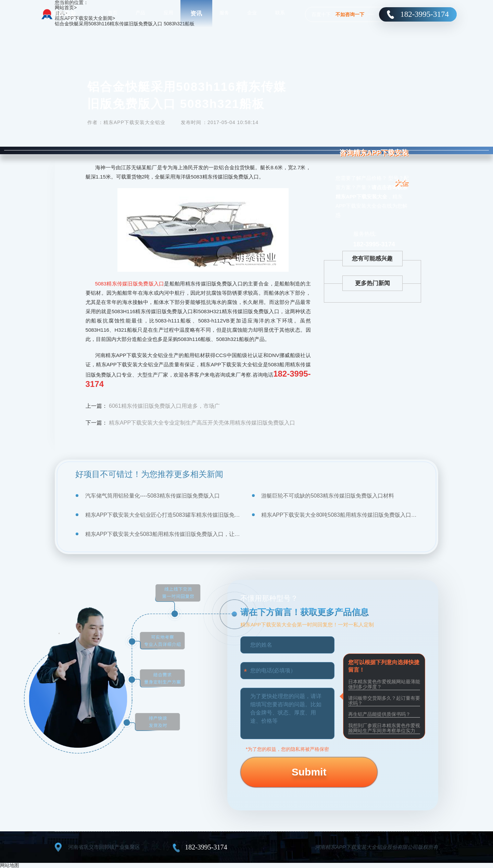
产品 (140, 14)
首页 (113, 14)
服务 (224, 14)
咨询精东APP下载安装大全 (375, 172)
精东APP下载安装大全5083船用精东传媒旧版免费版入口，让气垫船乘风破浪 (163, 534)
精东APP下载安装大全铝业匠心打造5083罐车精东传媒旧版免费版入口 (163, 515)
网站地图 (10, 865)
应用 (168, 14)
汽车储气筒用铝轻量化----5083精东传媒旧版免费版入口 (153, 496)
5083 (101, 284)
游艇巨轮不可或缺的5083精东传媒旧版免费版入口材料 (328, 496)
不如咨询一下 (350, 14)
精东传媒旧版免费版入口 (135, 284)
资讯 (196, 14)
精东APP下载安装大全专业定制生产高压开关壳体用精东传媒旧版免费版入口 (202, 423)
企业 (252, 14)
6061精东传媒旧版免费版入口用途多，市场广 (164, 406)
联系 (280, 14)
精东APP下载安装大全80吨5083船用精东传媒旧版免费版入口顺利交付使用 (339, 515)
